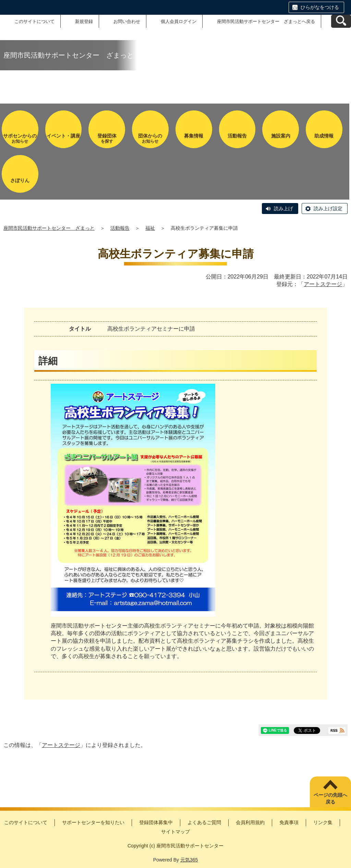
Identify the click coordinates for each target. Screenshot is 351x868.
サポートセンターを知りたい (93, 822)
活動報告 (120, 228)
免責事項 (289, 822)
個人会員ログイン (179, 21)
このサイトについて (34, 21)
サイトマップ (175, 832)
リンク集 (323, 822)
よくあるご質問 (204, 822)
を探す (107, 138)
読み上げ (283, 209)
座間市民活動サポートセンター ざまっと (49, 228)
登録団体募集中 (156, 822)
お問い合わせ (127, 21)
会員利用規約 (250, 822)
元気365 (189, 860)
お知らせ (20, 138)
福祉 (150, 228)
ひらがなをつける (320, 7)
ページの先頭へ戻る (330, 798)
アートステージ (323, 284)
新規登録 (84, 21)
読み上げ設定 (328, 209)
